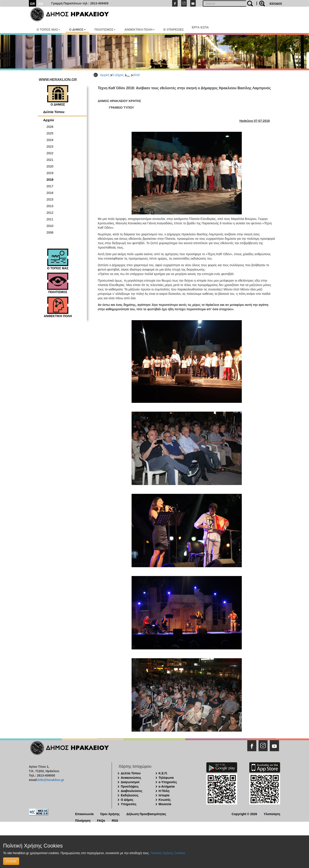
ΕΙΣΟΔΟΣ (276, 4)
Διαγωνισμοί (130, 782)
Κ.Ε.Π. (163, 773)
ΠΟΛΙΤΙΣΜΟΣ (105, 30)
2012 (50, 213)
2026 (50, 127)
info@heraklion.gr (51, 780)
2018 (136, 75)
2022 (50, 153)
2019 (50, 173)
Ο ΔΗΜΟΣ (77, 30)
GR (33, 4)
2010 (50, 226)
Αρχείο (49, 120)
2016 (50, 193)
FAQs (101, 820)
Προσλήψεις (130, 786)
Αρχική (105, 75)
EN (41, 4)
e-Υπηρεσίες (168, 782)
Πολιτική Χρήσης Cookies (168, 853)
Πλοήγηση (83, 820)
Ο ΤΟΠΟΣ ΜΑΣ (48, 30)
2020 (50, 166)
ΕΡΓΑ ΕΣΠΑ (200, 27)
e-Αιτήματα (167, 786)
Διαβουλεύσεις (132, 791)
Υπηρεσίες (129, 804)
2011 (50, 219)
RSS (115, 820)
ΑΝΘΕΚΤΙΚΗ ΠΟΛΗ (139, 30)
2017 (50, 186)
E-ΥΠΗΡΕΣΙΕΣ (174, 30)
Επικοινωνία (84, 814)
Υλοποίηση (272, 814)
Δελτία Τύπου (54, 112)
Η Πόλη (164, 791)
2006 (50, 232)
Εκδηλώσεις (130, 795)
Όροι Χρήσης (110, 814)
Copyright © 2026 (244, 814)
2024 (50, 140)
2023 (50, 147)
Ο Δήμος (118, 75)
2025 (50, 133)
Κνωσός (165, 800)
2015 (50, 199)
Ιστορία (164, 795)
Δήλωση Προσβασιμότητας (146, 814)
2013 (50, 206)
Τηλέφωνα (166, 778)
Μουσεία (165, 804)
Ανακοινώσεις (131, 778)
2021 (50, 160)
